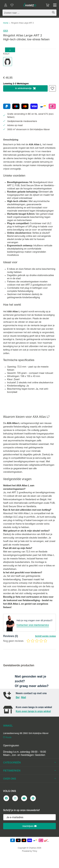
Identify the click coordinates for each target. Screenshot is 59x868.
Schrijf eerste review (45, 636)
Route (7, 737)
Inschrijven (29, 826)
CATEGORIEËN (29, 763)
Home (6, 23)
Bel (18, 698)
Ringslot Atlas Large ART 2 (22, 23)
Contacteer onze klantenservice (33, 625)
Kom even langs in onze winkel (33, 712)
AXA (6, 31)
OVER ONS (29, 779)
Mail (24, 698)
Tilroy (35, 851)
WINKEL (8, 726)
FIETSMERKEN (29, 771)
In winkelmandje (25, 88)
